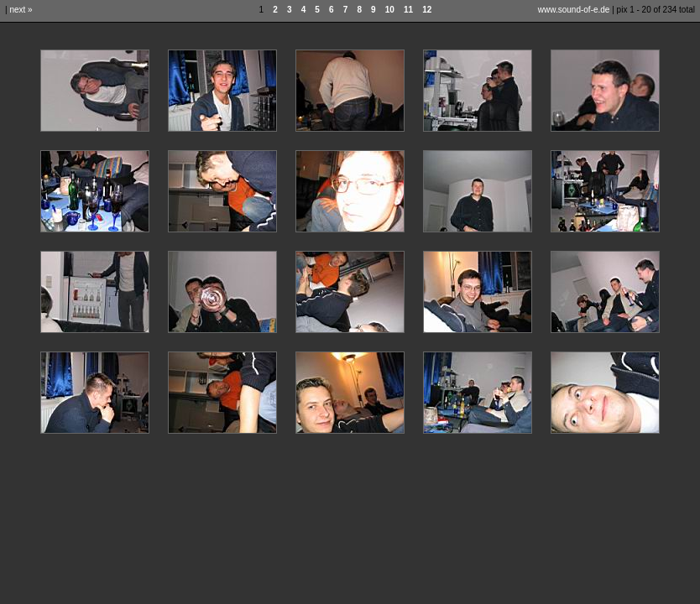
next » (21, 10)
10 (390, 10)
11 (408, 10)
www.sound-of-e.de (574, 10)
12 (427, 10)
